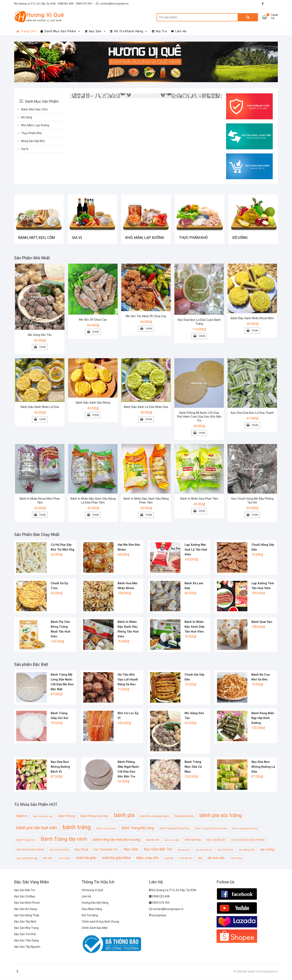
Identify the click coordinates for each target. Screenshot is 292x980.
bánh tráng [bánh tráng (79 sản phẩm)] (77, 828)
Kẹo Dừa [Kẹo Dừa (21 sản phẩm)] (131, 849)
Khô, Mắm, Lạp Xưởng (35, 125)
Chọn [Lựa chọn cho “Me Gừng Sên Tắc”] (42, 347)
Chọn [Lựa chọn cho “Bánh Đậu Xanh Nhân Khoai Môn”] (255, 331)
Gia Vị (25, 149)
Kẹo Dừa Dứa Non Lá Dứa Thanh (252, 413)
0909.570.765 (159, 903)
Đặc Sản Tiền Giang (26, 941)
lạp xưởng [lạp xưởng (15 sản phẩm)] (267, 850)
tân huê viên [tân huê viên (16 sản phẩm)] (216, 858)
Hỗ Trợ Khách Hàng (131, 31)
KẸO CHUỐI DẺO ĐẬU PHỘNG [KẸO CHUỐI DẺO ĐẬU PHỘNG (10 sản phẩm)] (248, 840)
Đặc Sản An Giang (26, 909)
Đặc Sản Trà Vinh (25, 935)
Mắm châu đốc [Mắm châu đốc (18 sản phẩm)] (148, 858)
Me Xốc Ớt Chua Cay (93, 320)
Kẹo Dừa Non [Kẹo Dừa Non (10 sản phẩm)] (225, 850)
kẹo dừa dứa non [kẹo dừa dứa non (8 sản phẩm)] (204, 850)
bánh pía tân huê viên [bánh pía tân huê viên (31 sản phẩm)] (37, 828)
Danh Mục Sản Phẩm (63, 31)
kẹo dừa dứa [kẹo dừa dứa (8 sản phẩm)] (184, 850)
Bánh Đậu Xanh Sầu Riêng (93, 403)
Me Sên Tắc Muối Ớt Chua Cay (146, 317)
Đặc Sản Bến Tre (25, 891)
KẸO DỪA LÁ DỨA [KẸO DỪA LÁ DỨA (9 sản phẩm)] (59, 850)
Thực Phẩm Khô (32, 133)
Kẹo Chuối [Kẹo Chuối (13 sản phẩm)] (81, 850)
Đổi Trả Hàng (90, 916)
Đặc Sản (97, 31)
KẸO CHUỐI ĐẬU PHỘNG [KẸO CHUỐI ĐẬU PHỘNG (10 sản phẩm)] (30, 850)
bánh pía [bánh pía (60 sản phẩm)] (124, 815)
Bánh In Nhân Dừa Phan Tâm (199, 499)
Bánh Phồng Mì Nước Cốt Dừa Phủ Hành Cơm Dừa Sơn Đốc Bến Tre (199, 417)
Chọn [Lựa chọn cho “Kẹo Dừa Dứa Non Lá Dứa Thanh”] (255, 426)
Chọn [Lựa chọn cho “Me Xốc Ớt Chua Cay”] (96, 332)
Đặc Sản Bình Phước (27, 903)
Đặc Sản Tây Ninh (25, 922)
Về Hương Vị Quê (92, 891)
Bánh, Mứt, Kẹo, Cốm (34, 109)
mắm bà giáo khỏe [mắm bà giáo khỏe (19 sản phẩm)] (116, 858)
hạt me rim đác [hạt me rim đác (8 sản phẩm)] (172, 840)
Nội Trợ (161, 31)
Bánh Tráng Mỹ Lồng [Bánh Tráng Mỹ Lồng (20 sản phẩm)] (138, 828)
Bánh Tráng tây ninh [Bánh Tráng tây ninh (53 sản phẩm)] (64, 839)
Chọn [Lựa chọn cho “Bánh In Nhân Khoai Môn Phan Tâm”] (42, 515)
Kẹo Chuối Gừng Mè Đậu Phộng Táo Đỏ (252, 501)
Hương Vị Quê (45, 15)
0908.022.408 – (67, 4)
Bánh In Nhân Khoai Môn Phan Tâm (40, 501)
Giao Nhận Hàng (92, 909)
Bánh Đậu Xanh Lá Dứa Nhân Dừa (146, 407)
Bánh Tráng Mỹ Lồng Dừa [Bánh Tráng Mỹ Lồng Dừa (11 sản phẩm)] (174, 829)
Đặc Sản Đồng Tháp (27, 916)
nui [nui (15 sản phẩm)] (200, 858)
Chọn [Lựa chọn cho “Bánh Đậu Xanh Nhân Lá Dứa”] (42, 419)
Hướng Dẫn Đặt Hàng (95, 903)
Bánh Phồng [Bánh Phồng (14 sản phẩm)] (67, 816)
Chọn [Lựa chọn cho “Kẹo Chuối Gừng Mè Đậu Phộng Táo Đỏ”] (255, 515)
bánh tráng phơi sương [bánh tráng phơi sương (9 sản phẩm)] (245, 829)
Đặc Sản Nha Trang (26, 928)
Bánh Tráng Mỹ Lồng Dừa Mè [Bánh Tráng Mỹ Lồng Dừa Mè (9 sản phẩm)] (211, 829)
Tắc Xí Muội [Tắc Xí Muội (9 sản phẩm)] (236, 859)
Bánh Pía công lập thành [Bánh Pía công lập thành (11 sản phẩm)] (155, 816)
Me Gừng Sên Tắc (40, 335)
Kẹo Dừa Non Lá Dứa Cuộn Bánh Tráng (199, 322)
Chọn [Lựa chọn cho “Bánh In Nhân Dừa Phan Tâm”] (202, 511)
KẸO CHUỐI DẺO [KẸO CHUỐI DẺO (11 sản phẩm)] (216, 840)
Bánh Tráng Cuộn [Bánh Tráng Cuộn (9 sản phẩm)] (106, 829)
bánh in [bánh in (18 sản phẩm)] (22, 816)
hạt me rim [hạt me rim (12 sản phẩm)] (152, 840)
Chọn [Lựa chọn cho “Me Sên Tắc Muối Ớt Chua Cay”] (149, 329)
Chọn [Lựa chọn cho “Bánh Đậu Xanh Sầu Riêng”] (96, 415)
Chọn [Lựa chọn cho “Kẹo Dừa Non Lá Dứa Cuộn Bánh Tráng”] (202, 336)
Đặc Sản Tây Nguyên (27, 947)
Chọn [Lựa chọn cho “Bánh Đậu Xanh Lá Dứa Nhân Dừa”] (149, 419)
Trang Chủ (28, 31)
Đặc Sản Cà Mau (25, 897)
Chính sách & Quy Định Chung (100, 922)
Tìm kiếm (248, 17)
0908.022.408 (159, 897)
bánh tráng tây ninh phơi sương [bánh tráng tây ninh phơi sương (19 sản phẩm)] (117, 840)
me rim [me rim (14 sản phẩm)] (48, 858)
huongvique (158, 916)
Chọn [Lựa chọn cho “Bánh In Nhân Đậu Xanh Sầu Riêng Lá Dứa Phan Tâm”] (96, 515)
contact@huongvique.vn (112, 4)
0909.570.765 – (85, 4)
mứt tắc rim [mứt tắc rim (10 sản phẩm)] (186, 859)
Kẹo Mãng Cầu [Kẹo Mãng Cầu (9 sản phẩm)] (247, 850)
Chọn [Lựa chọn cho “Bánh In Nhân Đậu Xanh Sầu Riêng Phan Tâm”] (149, 515)
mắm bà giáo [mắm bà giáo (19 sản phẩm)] (86, 858)
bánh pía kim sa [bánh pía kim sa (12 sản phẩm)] (184, 816)
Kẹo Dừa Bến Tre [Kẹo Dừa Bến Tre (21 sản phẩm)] (158, 849)
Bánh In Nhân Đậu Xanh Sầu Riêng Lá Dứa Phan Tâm (93, 501)
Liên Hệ (181, 31)
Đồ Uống (27, 117)
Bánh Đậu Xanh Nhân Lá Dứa (40, 407)
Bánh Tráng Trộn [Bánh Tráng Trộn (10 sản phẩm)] (26, 840)
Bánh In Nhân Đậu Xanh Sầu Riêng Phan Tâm (146, 501)
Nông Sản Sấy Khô (33, 141)
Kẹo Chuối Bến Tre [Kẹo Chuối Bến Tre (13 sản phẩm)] (106, 850)
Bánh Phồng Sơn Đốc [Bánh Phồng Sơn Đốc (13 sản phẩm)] (94, 816)
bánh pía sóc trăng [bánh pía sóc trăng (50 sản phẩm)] (221, 815)
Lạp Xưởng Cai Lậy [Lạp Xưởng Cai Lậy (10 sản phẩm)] (27, 859)
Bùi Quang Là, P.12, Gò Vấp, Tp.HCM (35, 4)
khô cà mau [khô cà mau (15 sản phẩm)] (193, 840)
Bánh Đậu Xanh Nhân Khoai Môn (252, 319)
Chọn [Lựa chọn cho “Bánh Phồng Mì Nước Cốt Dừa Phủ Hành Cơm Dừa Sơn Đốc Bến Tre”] (202, 433)
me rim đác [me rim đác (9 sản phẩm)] (64, 859)
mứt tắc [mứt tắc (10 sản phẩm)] (169, 859)
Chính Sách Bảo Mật (95, 928)
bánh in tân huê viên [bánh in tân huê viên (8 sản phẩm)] (43, 817)
